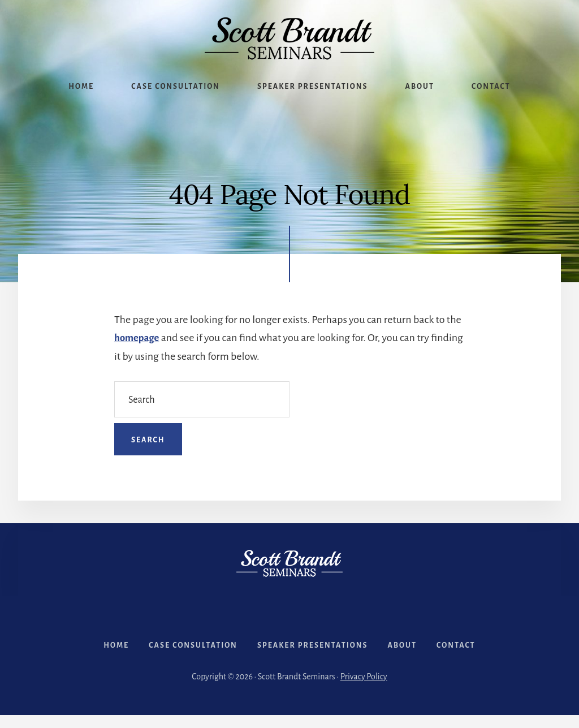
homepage (138, 338)
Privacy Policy (364, 690)
